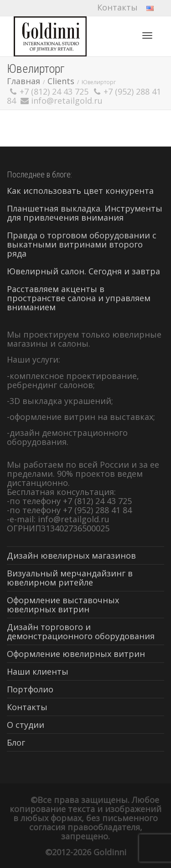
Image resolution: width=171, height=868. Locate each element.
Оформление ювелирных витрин (76, 654)
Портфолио (30, 689)
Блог (16, 742)
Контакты (117, 7)
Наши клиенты (38, 671)
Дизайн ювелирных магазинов (71, 555)
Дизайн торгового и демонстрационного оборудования (81, 631)
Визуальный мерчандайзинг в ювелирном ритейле (70, 578)
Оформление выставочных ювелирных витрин (63, 605)
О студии (26, 725)
